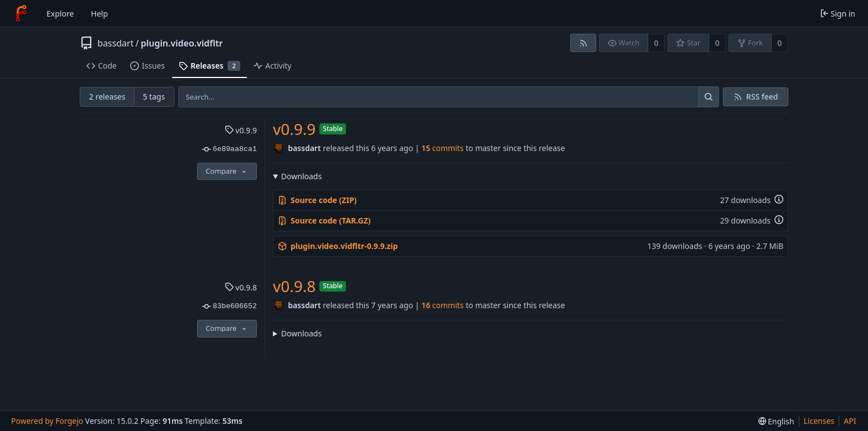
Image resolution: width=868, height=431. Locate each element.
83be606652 (229, 307)
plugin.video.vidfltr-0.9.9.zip (338, 246)
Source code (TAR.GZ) (324, 220)
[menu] (776, 421)
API (850, 421)
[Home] (21, 13)
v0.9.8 (241, 287)
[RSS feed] (583, 43)
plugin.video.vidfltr (182, 43)
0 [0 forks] (779, 43)
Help (99, 14)
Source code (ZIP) (317, 200)
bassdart (115, 43)
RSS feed (762, 97)
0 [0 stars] (717, 43)
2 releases (107, 97)
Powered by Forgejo (47, 421)
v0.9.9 (241, 130)
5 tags (154, 97)
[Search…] (709, 97)
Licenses (819, 421)
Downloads (301, 176)
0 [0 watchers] (657, 43)
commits (442, 148)
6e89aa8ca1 (229, 149)
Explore (60, 14)
